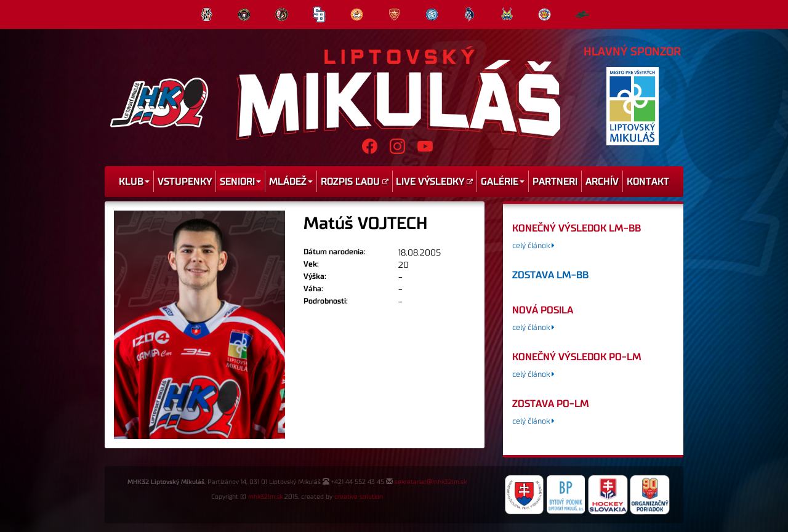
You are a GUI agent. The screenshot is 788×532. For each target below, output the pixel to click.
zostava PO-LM (551, 404)
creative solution (359, 497)
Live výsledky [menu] (434, 182)
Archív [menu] (602, 182)
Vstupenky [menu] (185, 182)
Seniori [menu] (240, 182)
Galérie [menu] (503, 182)
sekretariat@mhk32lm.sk (431, 482)
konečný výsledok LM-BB (577, 228)
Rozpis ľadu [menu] (355, 182)
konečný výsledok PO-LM (577, 357)
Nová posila (543, 310)
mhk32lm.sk (265, 497)
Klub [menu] (134, 182)
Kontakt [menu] (648, 182)
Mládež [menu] (291, 182)
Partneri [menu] (555, 182)
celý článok (533, 246)
